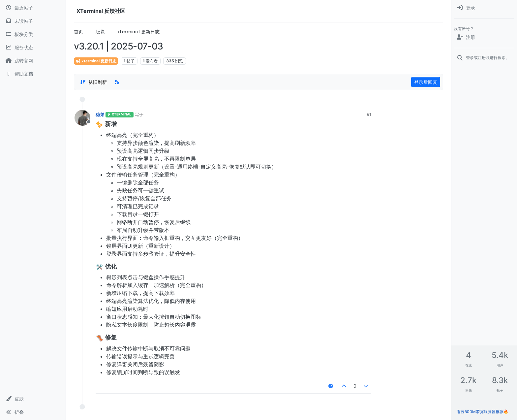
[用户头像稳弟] (82, 118)
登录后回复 (426, 82)
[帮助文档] (33, 74)
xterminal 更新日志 (96, 61)
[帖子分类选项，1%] (93, 82)
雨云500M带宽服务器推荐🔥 (483, 412)
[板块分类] (33, 34)
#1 (369, 114)
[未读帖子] (33, 21)
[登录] (484, 8)
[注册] (484, 37)
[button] (33, 399)
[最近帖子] (33, 8)
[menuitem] (484, 8)
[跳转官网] (33, 61)
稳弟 (100, 114)
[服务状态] (33, 48)
